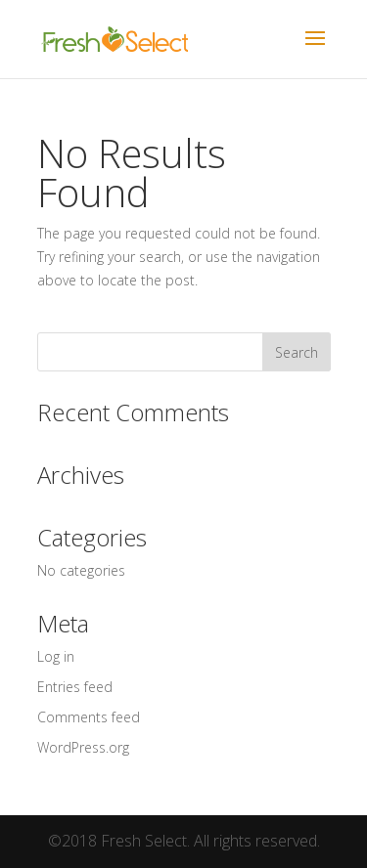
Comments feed (89, 717)
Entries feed (75, 687)
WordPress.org (83, 747)
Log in (56, 656)
